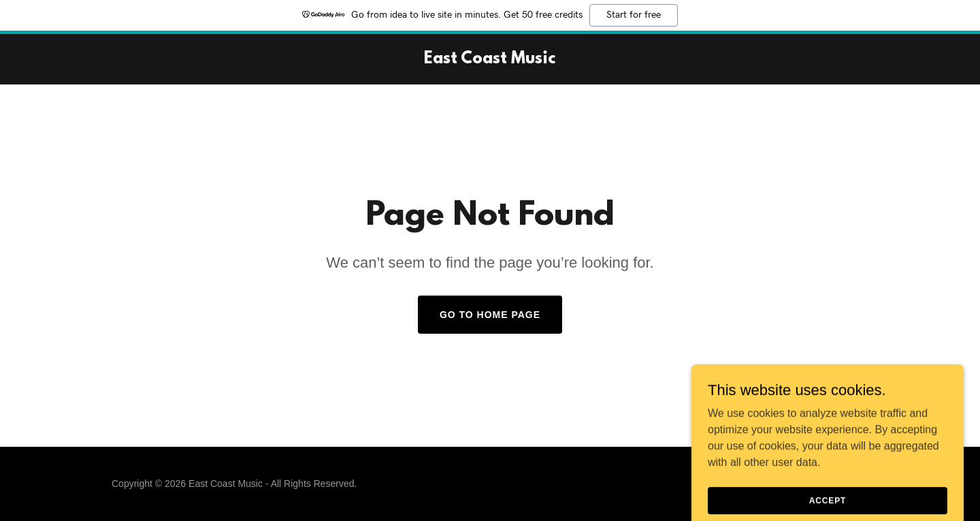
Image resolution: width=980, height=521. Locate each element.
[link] (490, 60)
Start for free (634, 15)
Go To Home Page (490, 315)
